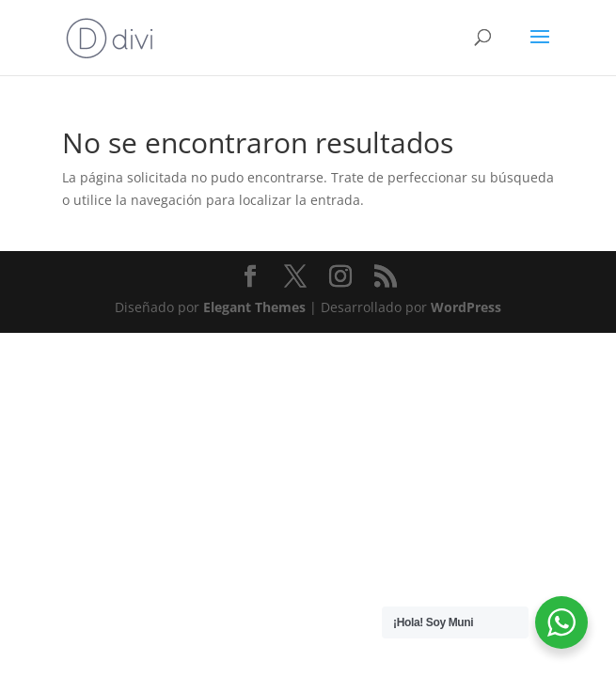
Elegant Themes (254, 307)
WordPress (466, 307)
